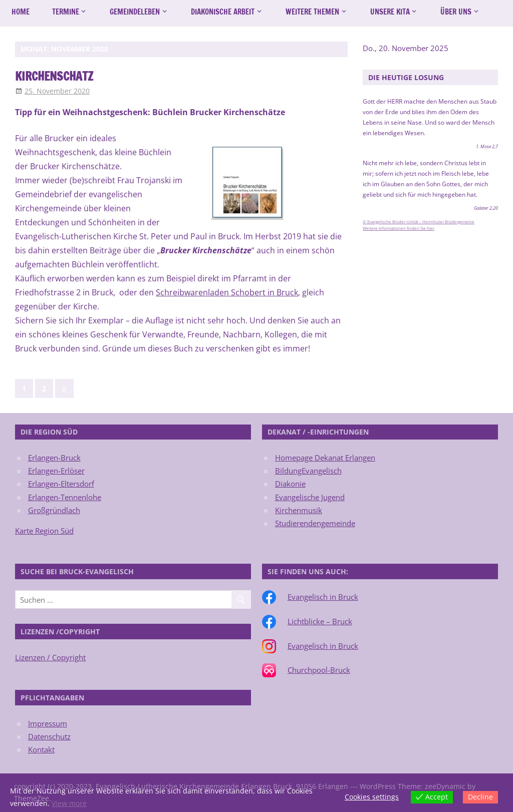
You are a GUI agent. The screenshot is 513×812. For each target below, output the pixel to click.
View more (69, 803)
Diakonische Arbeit (223, 12)
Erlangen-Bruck (54, 458)
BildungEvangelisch (308, 471)
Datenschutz (49, 736)
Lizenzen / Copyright (50, 657)
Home (21, 12)
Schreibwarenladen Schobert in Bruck (227, 292)
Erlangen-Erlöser (56, 471)
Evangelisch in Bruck (323, 597)
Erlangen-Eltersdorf (61, 484)
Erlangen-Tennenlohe (65, 497)
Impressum (48, 723)
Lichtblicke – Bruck (320, 621)
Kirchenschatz (56, 76)
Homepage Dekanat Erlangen (325, 458)
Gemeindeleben (135, 12)
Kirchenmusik (299, 510)
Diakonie (290, 484)
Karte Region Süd (44, 531)
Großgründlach (54, 510)
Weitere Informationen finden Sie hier (399, 228)
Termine (66, 12)
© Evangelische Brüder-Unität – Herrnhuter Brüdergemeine (419, 222)
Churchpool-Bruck (319, 670)
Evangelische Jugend (310, 497)
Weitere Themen (312, 12)
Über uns (456, 12)
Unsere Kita (390, 12)
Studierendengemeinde (315, 523)
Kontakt (41, 749)
